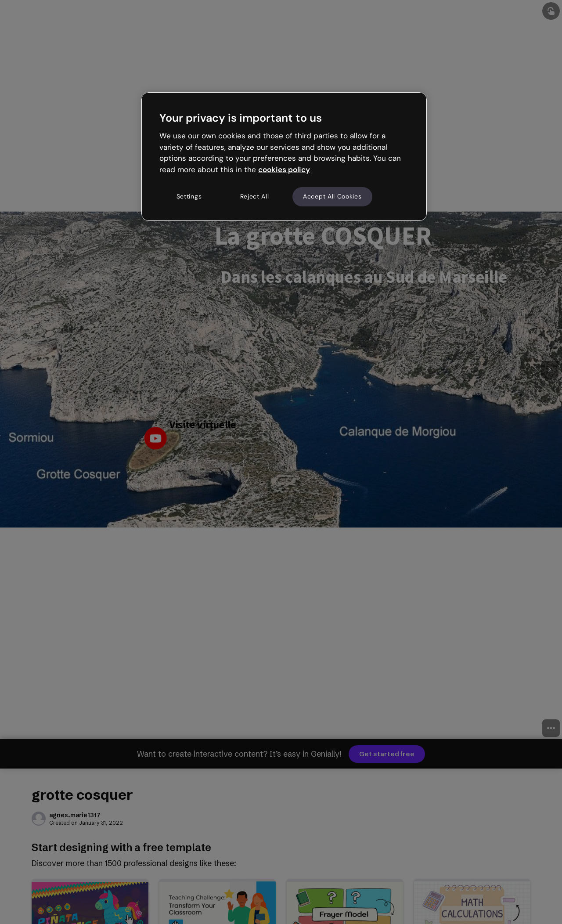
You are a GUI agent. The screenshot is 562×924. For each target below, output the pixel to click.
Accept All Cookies (332, 196)
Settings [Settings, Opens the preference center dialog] (189, 196)
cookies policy (284, 170)
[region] (284, 156)
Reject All (255, 196)
